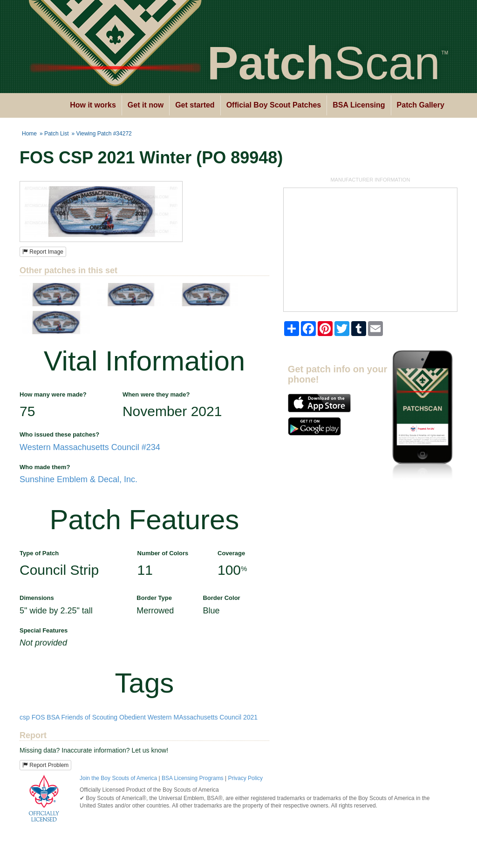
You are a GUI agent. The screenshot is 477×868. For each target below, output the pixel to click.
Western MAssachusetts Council (194, 717)
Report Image (43, 252)
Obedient (133, 717)
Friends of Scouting (90, 717)
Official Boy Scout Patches (274, 105)
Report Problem (45, 765)
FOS (38, 717)
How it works (93, 105)
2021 (250, 717)
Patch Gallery (421, 105)
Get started (195, 105)
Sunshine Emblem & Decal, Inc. (78, 479)
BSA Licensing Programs (193, 778)
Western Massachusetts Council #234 (90, 447)
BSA (53, 717)
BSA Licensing (359, 105)
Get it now (146, 105)
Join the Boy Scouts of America (118, 778)
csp (25, 717)
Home (29, 134)
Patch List (57, 134)
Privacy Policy (245, 778)
